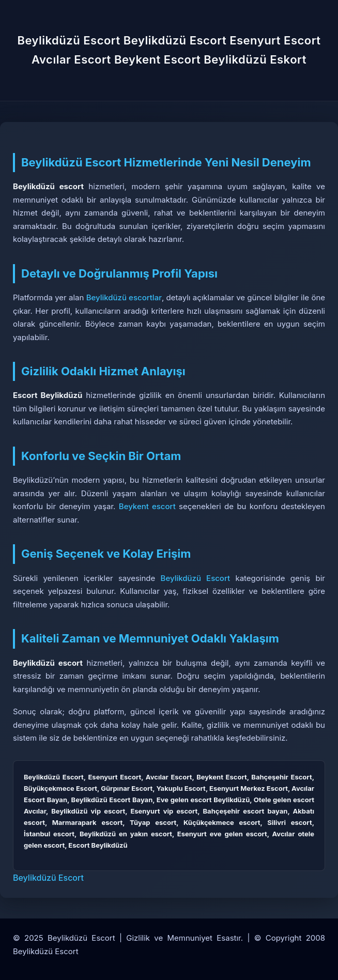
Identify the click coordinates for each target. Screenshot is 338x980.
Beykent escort (147, 506)
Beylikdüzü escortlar (124, 297)
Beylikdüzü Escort (195, 578)
